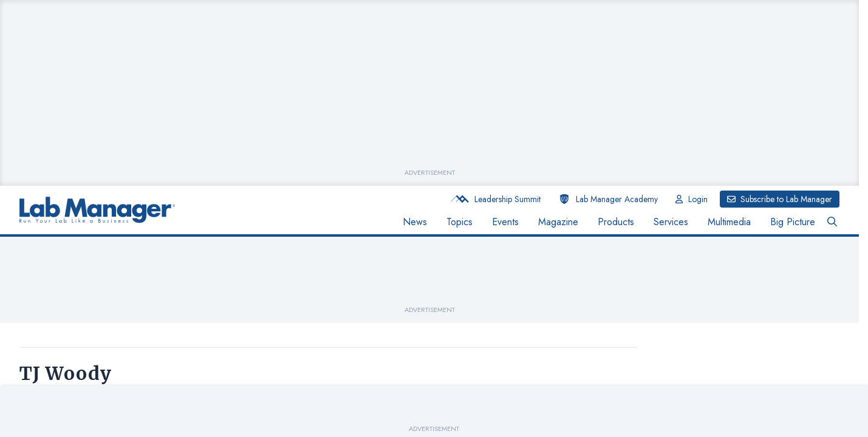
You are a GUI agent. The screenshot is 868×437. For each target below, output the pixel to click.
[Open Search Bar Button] (832, 222)
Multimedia (729, 222)
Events (505, 222)
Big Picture (793, 222)
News (415, 222)
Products (616, 222)
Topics (460, 222)
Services (671, 222)
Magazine (558, 222)
